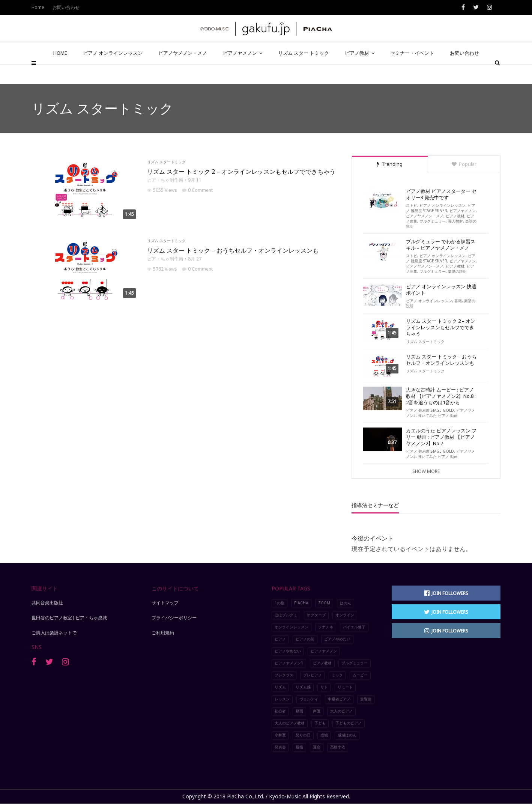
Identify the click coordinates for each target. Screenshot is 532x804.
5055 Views (162, 190)
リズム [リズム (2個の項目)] (280, 687)
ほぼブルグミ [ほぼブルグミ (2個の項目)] (286, 615)
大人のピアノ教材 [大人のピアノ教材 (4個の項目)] (290, 723)
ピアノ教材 (360, 72)
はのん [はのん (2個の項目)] (346, 603)
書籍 (458, 301)
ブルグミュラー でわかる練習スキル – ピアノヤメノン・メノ (441, 245)
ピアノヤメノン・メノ (183, 72)
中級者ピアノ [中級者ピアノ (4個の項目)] (339, 699)
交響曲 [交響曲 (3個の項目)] (366, 699)
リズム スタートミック (166, 162)
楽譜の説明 (457, 271)
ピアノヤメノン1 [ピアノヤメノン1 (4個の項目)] (289, 663)
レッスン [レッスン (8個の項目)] (282, 699)
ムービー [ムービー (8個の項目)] (360, 675)
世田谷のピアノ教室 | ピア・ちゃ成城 (69, 618)
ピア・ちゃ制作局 (165, 180)
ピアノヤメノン (243, 72)
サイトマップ (165, 603)
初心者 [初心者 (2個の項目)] (280, 711)
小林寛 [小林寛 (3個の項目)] (280, 735)
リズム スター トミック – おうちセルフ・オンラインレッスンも (233, 250)
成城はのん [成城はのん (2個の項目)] (347, 735)
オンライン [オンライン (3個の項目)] (345, 615)
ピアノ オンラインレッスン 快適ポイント (441, 290)
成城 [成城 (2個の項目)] (324, 735)
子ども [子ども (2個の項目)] (320, 723)
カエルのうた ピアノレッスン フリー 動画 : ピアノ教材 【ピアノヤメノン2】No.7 (441, 437)
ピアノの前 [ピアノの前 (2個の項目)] (305, 639)
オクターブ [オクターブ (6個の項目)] (316, 615)
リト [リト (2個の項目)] (324, 687)
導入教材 (455, 221)
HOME (60, 72)
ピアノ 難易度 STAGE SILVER (441, 208)
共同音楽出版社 (47, 603)
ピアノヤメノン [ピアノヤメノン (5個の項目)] (324, 651)
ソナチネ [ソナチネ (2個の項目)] (326, 627)
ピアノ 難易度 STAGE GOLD (430, 410)
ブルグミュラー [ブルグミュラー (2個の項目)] (355, 663)
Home (38, 7)
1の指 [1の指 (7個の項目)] (280, 603)
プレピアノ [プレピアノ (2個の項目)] (313, 675)
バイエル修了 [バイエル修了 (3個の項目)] (354, 627)
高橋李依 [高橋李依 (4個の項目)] (338, 747)
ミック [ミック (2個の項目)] (337, 675)
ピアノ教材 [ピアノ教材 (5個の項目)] (322, 663)
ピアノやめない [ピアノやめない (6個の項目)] (288, 651)
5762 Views (162, 269)
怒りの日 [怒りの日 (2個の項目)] (303, 735)
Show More (426, 471)
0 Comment (197, 190)
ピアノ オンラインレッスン (113, 72)
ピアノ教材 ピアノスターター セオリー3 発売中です (441, 194)
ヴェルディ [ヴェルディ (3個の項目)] (309, 699)
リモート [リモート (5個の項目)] (345, 687)
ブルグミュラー (433, 221)
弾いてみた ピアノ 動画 (438, 416)
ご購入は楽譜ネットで (54, 633)
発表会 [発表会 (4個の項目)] (280, 747)
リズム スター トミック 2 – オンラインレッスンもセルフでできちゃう (241, 172)
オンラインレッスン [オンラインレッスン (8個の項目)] (292, 627)
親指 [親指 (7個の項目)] (299, 747)
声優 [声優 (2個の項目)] (317, 711)
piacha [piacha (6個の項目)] (301, 603)
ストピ (412, 205)
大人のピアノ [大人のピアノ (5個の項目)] (341, 711)
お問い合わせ (464, 72)
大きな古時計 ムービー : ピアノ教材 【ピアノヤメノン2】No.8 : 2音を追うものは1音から (441, 396)
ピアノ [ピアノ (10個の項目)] (280, 639)
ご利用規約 (163, 633)
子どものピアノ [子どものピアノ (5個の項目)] (349, 723)
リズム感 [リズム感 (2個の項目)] (303, 687)
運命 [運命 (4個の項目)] (317, 747)
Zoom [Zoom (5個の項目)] (324, 603)
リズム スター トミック (304, 72)
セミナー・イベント (412, 72)
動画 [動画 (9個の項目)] (299, 711)
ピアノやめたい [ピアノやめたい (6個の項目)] (337, 639)
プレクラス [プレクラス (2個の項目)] (284, 675)
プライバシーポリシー (174, 618)
